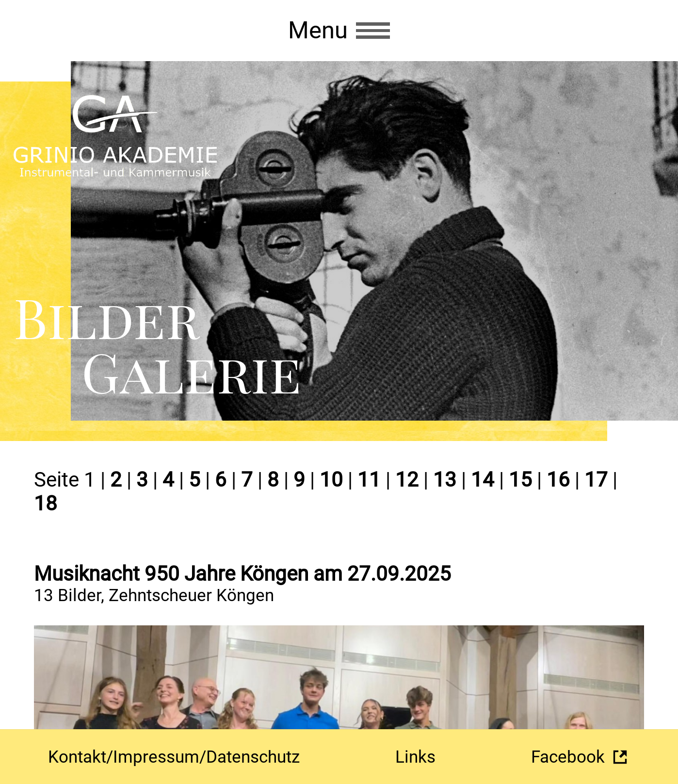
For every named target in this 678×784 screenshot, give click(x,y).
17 (596, 480)
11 (369, 480)
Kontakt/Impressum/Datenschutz (174, 757)
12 (407, 480)
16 (558, 480)
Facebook (568, 757)
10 (331, 480)
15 (520, 480)
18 (46, 503)
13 (445, 480)
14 (483, 480)
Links (415, 757)
